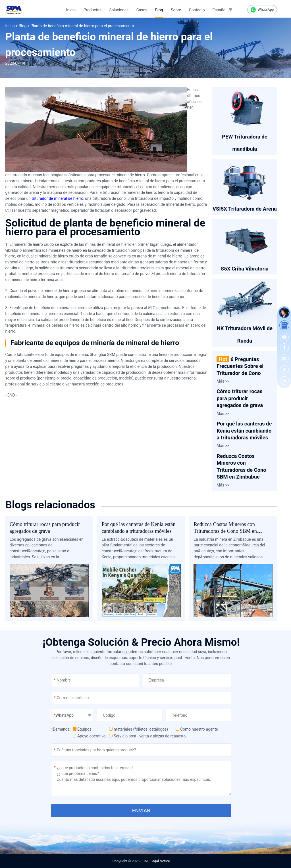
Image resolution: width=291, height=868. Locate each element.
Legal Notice (160, 861)
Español (220, 10)
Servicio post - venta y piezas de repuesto (147, 736)
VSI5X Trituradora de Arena (245, 209)
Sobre (176, 10)
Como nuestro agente (197, 729)
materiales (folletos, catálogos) (139, 729)
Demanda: (61, 729)
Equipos (82, 729)
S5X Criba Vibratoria (245, 269)
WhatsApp (262, 10)
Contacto (197, 10)
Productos (93, 10)
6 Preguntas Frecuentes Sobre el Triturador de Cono (240, 366)
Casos (142, 10)
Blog (159, 10)
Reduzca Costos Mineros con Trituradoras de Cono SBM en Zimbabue (225, 531)
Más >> (223, 381)
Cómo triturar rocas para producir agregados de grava (240, 398)
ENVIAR (141, 811)
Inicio (71, 10)
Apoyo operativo (89, 736)
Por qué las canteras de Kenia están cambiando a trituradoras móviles (244, 431)
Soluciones (119, 10)
